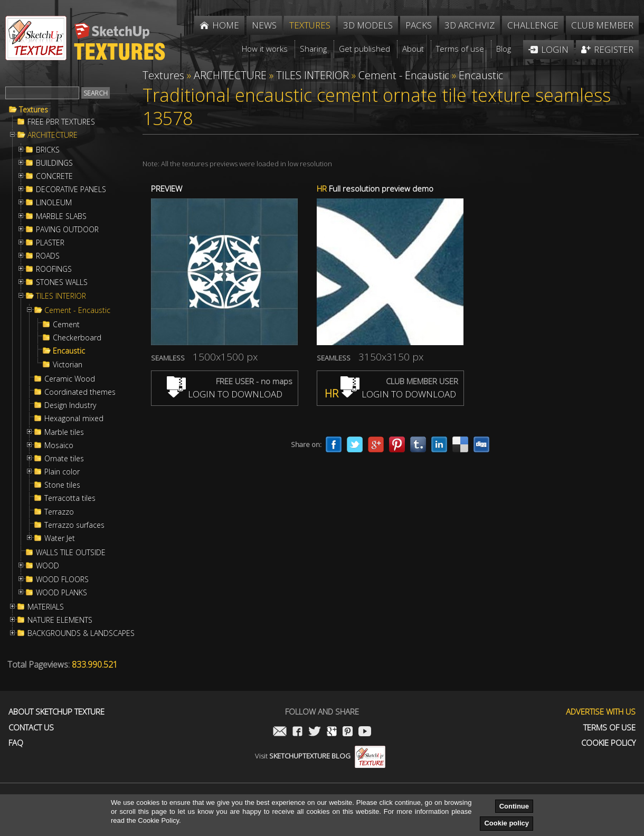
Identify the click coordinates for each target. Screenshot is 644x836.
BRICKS (48, 150)
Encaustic (69, 351)
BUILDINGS (54, 163)
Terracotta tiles (70, 498)
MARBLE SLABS (61, 216)
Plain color (62, 472)
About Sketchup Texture (56, 712)
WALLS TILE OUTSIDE (71, 553)
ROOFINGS (54, 269)
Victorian (68, 365)
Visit (320, 756)
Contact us (31, 728)
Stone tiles (62, 485)
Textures (34, 110)
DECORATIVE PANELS (71, 189)
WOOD (48, 566)
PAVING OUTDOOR (67, 230)
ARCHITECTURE (53, 135)
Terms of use (609, 728)
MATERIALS (46, 607)
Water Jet (60, 538)
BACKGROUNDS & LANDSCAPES (81, 633)
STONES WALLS (62, 282)
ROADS (48, 256)
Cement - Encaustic (77, 310)
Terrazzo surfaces (74, 525)
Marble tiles (64, 432)
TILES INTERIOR (61, 296)
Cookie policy (506, 823)
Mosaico (59, 445)
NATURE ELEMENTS (60, 620)
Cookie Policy (608, 743)
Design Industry (70, 405)
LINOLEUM (54, 203)
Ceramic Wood (70, 379)
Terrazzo (59, 512)
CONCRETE (54, 176)
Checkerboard (77, 338)
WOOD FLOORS (62, 579)
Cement (66, 325)
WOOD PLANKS (61, 593)
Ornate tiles (64, 459)
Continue (514, 806)
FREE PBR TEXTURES (61, 122)
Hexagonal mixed (74, 419)
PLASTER (50, 243)
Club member (602, 25)
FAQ (16, 743)
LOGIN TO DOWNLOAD (225, 394)
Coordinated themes (80, 392)
